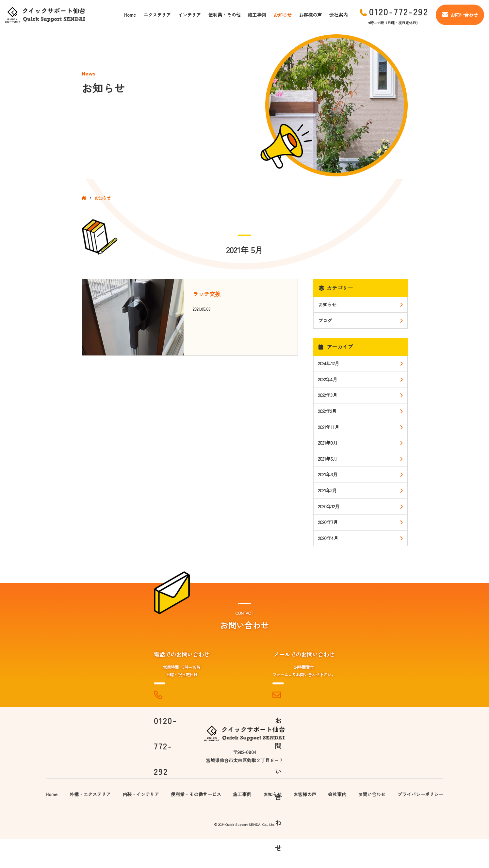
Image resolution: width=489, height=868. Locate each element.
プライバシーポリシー (420, 823)
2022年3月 (328, 395)
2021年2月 (327, 490)
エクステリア (157, 15)
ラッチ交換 (207, 294)
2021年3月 (328, 474)
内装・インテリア (141, 823)
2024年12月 (329, 363)
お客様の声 (310, 15)
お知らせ (283, 15)
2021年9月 (328, 443)
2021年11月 (329, 427)
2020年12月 (329, 506)
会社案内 (338, 15)
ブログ (325, 320)
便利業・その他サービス (196, 823)
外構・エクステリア (90, 823)
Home (130, 15)
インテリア (189, 15)
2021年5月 (328, 459)
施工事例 (257, 15)
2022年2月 (327, 411)
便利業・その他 (224, 15)
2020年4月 (328, 538)
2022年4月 (328, 379)
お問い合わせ (460, 15)
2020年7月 (328, 522)
